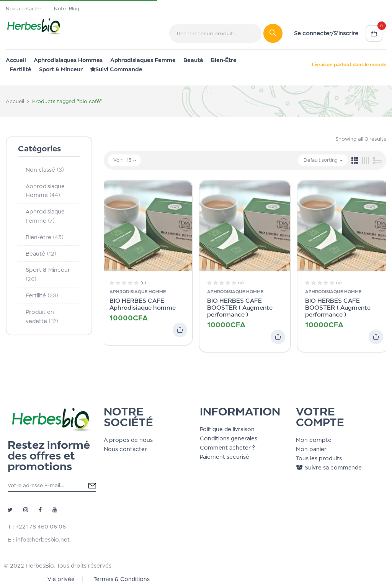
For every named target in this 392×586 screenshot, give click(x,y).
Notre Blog (67, 9)
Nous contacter (24, 9)
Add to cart (180, 330)
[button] (374, 33)
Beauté (41, 254)
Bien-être (45, 237)
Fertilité (42, 295)
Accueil (15, 101)
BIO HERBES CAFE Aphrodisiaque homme (143, 304)
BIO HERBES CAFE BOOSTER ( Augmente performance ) (240, 308)
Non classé (45, 170)
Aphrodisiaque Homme (138, 292)
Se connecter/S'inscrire (326, 33)
